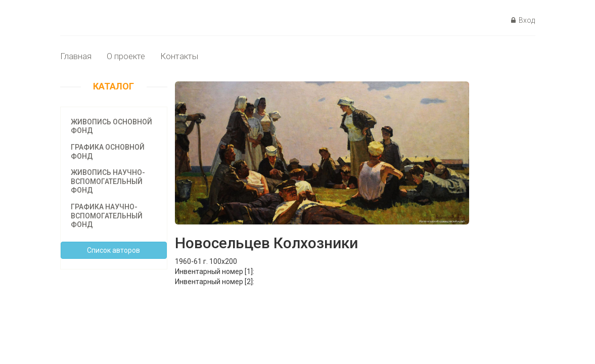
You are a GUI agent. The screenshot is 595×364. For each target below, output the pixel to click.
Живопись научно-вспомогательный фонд (108, 181)
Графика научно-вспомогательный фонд (107, 216)
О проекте (126, 56)
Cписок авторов (113, 250)
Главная (76, 56)
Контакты (179, 56)
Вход (523, 20)
